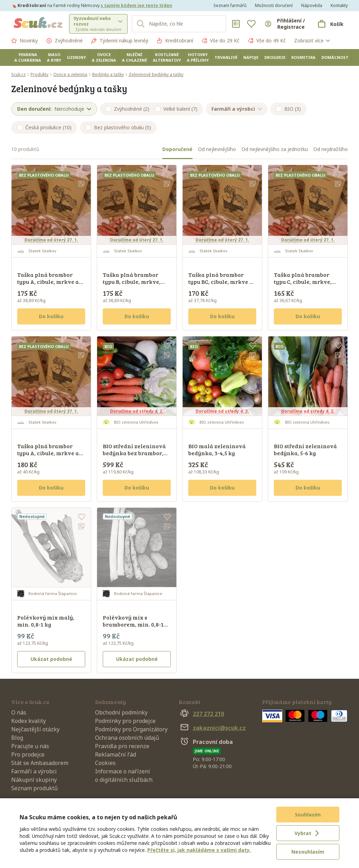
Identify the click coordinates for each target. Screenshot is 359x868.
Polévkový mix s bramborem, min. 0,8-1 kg (133, 624)
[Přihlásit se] (285, 24)
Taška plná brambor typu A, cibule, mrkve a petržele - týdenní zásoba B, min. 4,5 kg (48, 285)
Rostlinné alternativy (167, 57)
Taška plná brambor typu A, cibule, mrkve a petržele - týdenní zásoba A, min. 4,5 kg (48, 456)
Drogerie (275, 57)
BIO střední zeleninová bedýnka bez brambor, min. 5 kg (134, 453)
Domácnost (335, 57)
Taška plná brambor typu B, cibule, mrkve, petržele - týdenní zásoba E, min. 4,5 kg (132, 285)
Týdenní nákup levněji (120, 41)
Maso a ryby (54, 57)
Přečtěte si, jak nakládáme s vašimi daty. (199, 850)
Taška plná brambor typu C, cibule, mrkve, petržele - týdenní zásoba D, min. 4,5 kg (303, 285)
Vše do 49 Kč (267, 41)
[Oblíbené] (251, 24)
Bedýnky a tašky (108, 74)
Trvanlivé (226, 57)
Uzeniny (76, 57)
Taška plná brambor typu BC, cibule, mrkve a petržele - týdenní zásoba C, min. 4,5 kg (221, 285)
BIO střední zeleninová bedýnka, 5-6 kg (305, 449)
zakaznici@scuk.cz (212, 728)
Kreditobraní (175, 41)
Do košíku (51, 316)
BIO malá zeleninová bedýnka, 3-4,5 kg (217, 449)
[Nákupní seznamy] (236, 24)
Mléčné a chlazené (134, 57)
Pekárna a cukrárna (28, 57)
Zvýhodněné (65, 41)
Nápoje (251, 57)
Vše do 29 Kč (221, 41)
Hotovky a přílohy (198, 57)
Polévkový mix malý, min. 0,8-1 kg (46, 621)
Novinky (25, 41)
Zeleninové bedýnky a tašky (156, 74)
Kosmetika (303, 57)
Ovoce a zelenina (104, 57)
